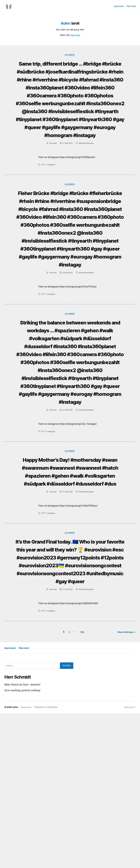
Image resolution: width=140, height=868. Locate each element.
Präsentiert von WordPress (47, 862)
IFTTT (44, 208)
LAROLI (15, 862)
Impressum (119, 8)
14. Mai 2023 (67, 623)
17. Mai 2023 (67, 187)
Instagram (51, 208)
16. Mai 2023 (67, 348)
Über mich (131, 8)
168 (80, 787)
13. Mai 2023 (67, 745)
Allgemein (70, 58)
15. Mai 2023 (67, 525)
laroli (54, 187)
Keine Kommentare (86, 187)
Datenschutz (27, 862)
